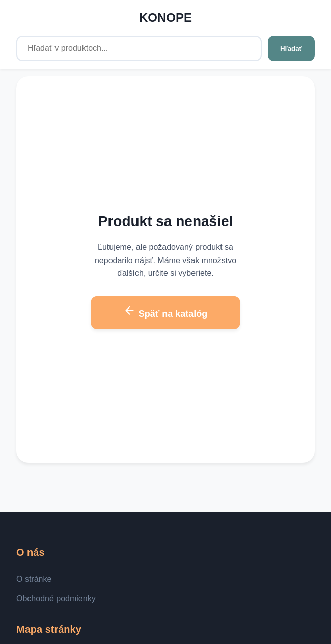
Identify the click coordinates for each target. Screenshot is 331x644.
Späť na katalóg (166, 312)
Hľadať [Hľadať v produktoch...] (291, 49)
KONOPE (165, 18)
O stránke (34, 579)
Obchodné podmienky (56, 598)
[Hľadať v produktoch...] (139, 48)
